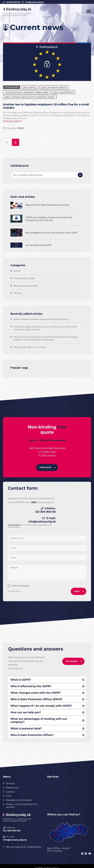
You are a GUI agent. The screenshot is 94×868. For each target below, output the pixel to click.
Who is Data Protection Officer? (33, 731)
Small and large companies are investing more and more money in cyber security (45, 328)
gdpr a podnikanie (63, 92)
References (12, 783)
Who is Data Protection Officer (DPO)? (37, 694)
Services (10, 779)
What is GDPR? (21, 674)
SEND (76, 586)
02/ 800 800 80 (13, 2)
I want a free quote (20, 580)
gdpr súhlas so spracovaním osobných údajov (30, 97)
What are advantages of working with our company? (40, 716)
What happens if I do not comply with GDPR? (42, 701)
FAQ (8, 792)
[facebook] (86, 850)
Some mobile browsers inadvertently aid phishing (41, 320)
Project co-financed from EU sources (22, 801)
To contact (72, 656)
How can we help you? (26, 707)
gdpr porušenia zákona (54, 87)
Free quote (45, 468)
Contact (10, 787)
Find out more (11, 121)
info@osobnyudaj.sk (34, 2)
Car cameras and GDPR (39, 246)
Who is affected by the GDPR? (32, 681)
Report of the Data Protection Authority (47, 205)
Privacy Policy (15, 585)
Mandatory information (19, 796)
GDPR (20, 128)
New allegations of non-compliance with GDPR (51, 233)
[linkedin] (82, 850)
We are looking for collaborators (24, 842)
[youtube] (89, 850)
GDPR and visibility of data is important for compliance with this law (49, 219)
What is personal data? (26, 724)
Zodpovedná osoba (24, 279)
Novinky (18, 294)
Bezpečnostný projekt (25, 286)
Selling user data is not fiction (30, 348)
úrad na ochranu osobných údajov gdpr (27, 92)
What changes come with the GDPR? (36, 687)
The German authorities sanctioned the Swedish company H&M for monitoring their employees (46, 339)
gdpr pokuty (30, 87)
